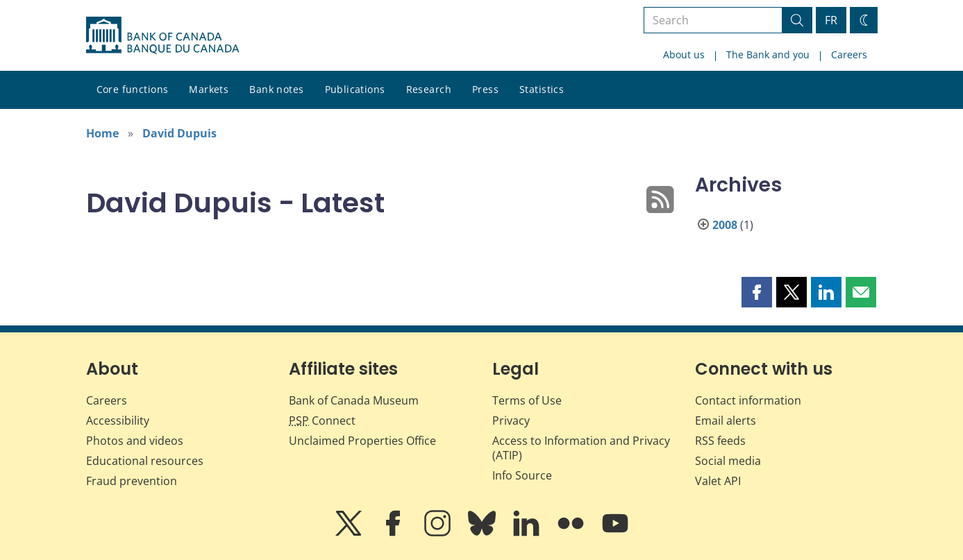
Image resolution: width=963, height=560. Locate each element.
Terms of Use (527, 400)
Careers (849, 54)
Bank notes (276, 89)
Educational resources (145, 461)
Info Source (522, 475)
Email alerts (726, 421)
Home (102, 133)
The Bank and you (768, 54)
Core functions (133, 89)
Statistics (542, 89)
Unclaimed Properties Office (362, 441)
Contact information (748, 400)
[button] (757, 292)
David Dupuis (179, 133)
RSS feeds (720, 441)
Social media (728, 461)
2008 (725, 225)
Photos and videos (135, 441)
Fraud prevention (132, 481)
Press (485, 89)
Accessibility (118, 421)
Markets (209, 89)
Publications (355, 89)
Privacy (511, 421)
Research (429, 89)
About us (684, 54)
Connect (322, 421)
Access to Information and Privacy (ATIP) (581, 448)
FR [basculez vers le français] (831, 20)
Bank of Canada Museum (354, 400)
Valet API (718, 481)
